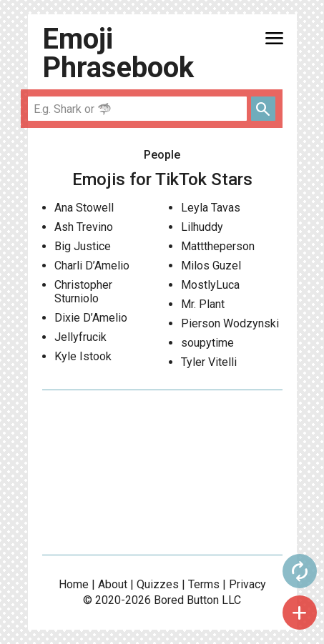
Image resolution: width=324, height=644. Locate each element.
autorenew (300, 571)
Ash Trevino (84, 227)
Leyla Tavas (211, 208)
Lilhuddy (202, 227)
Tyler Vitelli (209, 362)
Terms (204, 584)
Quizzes (158, 584)
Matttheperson (218, 246)
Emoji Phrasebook (118, 53)
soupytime (207, 343)
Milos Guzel (211, 266)
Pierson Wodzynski (230, 323)
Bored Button (186, 600)
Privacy (247, 584)
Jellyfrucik (80, 337)
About (113, 584)
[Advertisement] (162, 472)
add (300, 613)
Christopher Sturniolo (83, 292)
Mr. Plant (203, 304)
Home (74, 584)
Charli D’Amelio (92, 266)
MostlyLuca (210, 285)
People (162, 155)
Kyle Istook (83, 356)
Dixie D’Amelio (91, 318)
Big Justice (83, 246)
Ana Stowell (84, 208)
